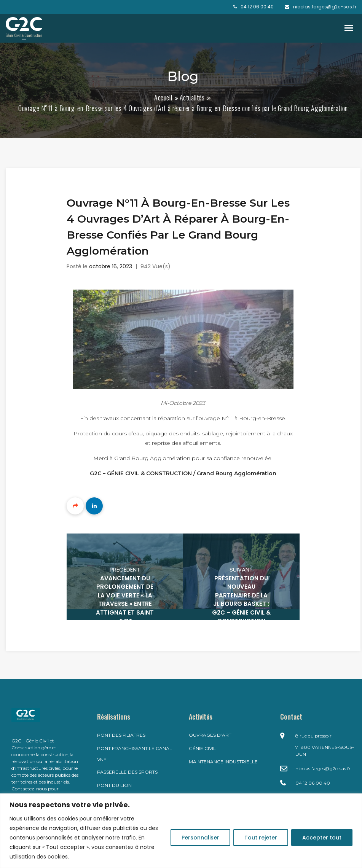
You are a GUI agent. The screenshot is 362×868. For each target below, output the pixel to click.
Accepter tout (322, 838)
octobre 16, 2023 (111, 266)
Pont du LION (114, 785)
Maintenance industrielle (223, 762)
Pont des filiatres (121, 735)
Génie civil (202, 748)
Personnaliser (200, 838)
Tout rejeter (261, 838)
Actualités (192, 97)
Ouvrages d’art (210, 735)
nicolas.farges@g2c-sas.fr (323, 768)
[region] (181, 831)
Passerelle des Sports (127, 772)
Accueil (163, 97)
